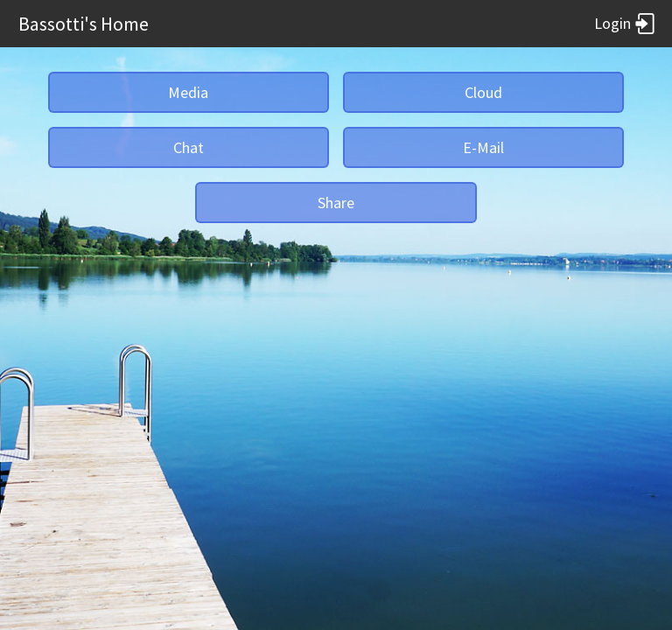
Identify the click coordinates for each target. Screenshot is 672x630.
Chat (189, 147)
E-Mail (483, 147)
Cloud (483, 92)
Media (188, 92)
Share (336, 203)
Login (625, 24)
